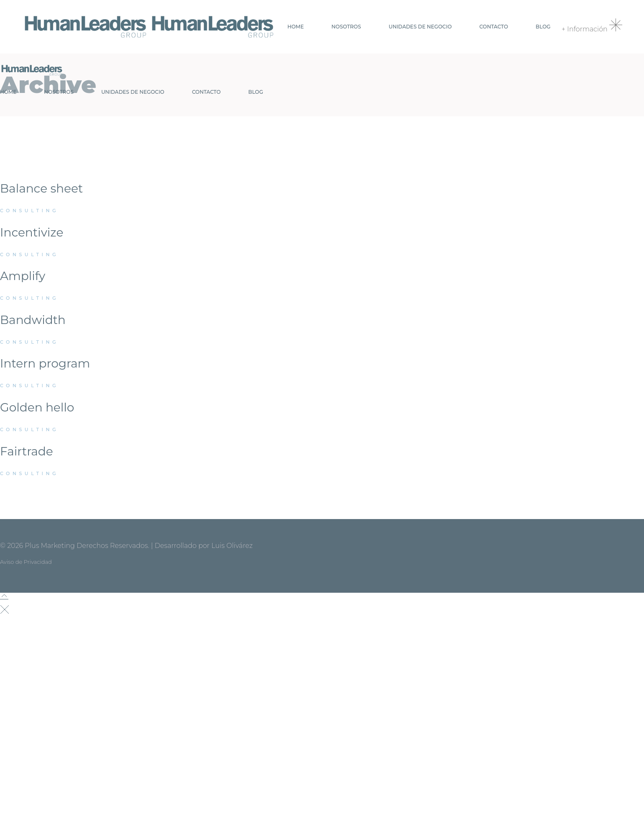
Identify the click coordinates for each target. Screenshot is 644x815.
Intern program (45, 363)
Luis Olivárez (232, 546)
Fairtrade (27, 451)
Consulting (29, 211)
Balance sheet (41, 188)
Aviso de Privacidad (26, 562)
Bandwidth (33, 320)
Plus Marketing (50, 546)
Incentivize (32, 232)
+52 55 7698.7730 (40, 805)
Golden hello (37, 407)
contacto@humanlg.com (66, 792)
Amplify (23, 276)
